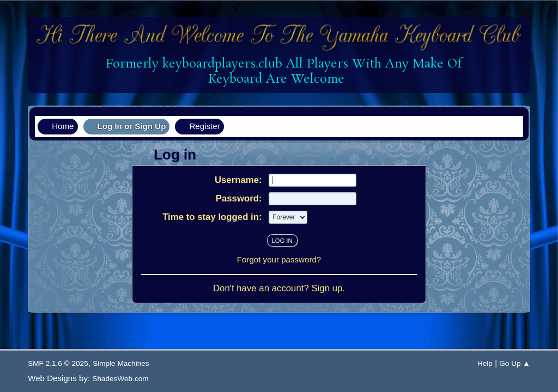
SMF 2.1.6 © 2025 (58, 363)
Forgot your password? (279, 259)
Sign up (327, 288)
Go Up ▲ (515, 363)
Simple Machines (121, 363)
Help (485, 363)
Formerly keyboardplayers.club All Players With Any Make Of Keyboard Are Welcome (280, 72)
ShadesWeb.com (120, 379)
